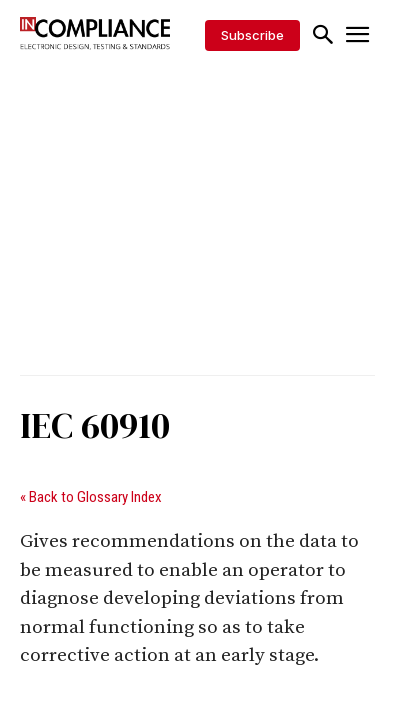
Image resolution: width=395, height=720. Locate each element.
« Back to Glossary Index (91, 497)
